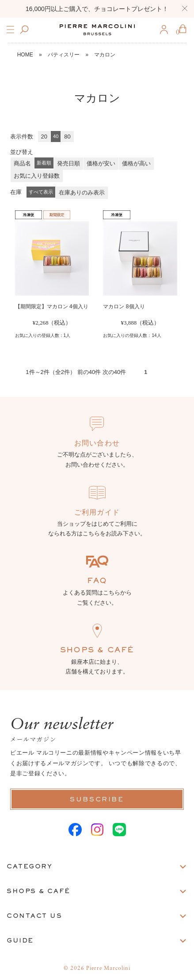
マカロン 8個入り (124, 307)
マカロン (105, 55)
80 (67, 137)
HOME (25, 55)
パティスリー (64, 55)
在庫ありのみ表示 (82, 193)
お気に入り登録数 (37, 176)
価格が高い (136, 163)
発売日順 (68, 163)
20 (44, 137)
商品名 (22, 163)
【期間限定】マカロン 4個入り (52, 307)
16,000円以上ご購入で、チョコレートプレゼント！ (97, 9)
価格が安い (101, 163)
